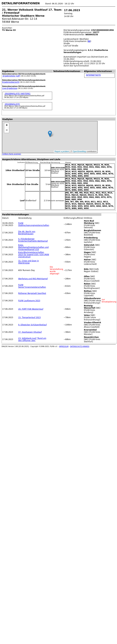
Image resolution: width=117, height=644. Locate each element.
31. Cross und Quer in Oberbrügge (28, 262)
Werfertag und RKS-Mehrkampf (33, 279)
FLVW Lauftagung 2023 (29, 301)
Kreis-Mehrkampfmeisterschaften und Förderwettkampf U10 (33, 247)
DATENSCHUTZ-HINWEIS (80, 346)
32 (89, 41)
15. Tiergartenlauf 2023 (29, 317)
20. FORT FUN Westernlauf (31, 309)
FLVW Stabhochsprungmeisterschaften (34, 224)
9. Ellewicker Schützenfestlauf (32, 325)
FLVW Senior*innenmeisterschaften (32, 286)
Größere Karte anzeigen (12, 154)
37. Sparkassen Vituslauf (30, 332)
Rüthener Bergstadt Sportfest (32, 293)
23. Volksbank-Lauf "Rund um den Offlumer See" (32, 339)
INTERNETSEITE (93, 75)
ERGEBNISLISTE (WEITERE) (17, 94)
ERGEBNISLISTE (12, 104)
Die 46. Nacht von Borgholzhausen (27, 233)
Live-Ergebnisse (10, 88)
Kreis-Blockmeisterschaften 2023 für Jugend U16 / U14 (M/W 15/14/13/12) (34, 255)
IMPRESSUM (64, 346)
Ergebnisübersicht (11, 82)
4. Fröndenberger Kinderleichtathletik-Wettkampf (33, 240)
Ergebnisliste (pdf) (11, 76)
